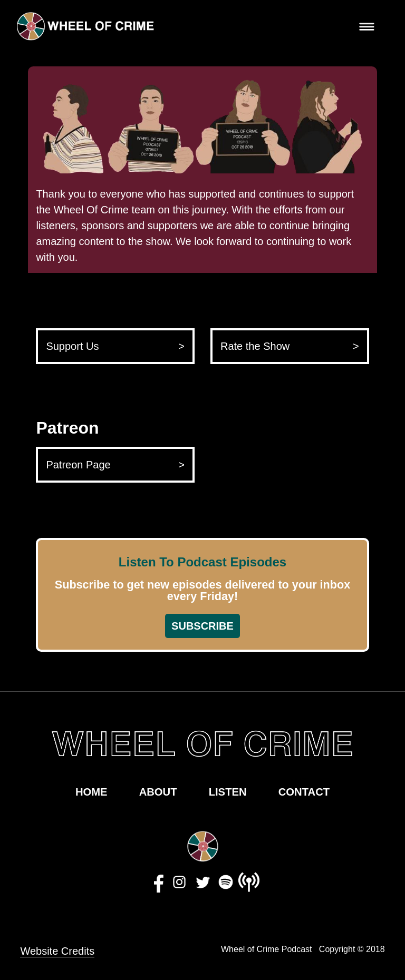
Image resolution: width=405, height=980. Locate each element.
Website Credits (57, 951)
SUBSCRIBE (202, 626)
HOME (91, 792)
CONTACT (304, 792)
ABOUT (158, 792)
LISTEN (228, 792)
